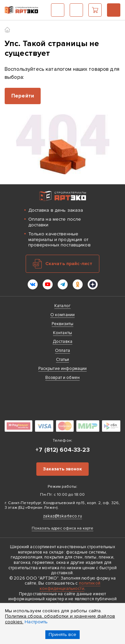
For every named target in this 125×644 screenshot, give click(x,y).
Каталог (58, 10)
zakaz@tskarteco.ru (62, 516)
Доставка (62, 342)
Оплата (62, 351)
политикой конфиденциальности (70, 586)
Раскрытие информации (63, 369)
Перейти (23, 96)
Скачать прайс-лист (69, 264)
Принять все (62, 634)
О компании (62, 315)
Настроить (36, 622)
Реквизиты (62, 324)
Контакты (62, 333)
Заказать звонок (62, 469)
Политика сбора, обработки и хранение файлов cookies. (60, 619)
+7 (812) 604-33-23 (114, 10)
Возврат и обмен (62, 378)
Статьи (63, 360)
